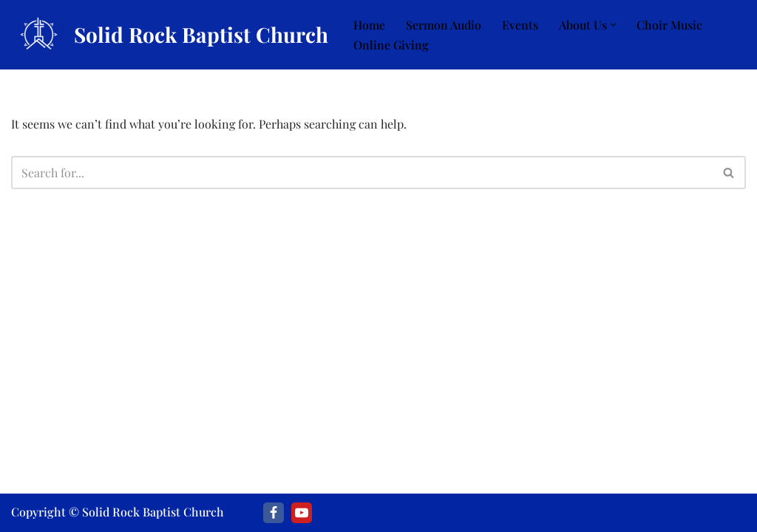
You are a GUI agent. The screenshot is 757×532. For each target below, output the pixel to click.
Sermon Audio (444, 25)
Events (520, 25)
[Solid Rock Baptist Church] (170, 35)
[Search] (362, 173)
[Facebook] (274, 513)
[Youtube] (302, 513)
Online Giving (391, 45)
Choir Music (669, 25)
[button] (613, 25)
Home (369, 25)
